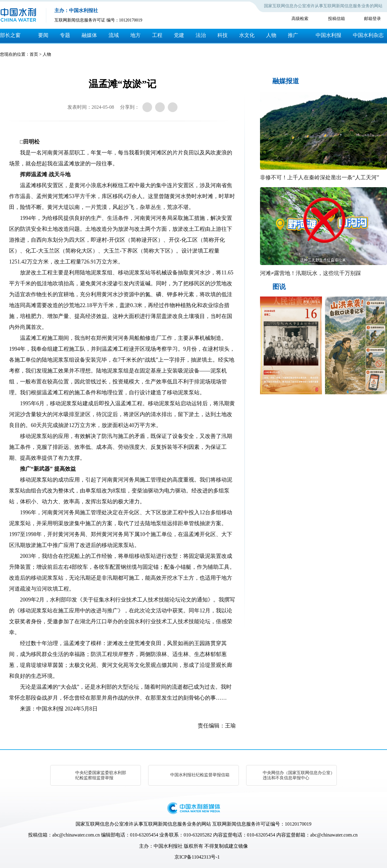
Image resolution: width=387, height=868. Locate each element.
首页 (34, 54)
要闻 (43, 35)
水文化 (247, 35)
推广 (293, 35)
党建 (179, 35)
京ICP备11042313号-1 (197, 857)
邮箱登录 (372, 19)
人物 (271, 35)
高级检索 (300, 19)
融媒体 (89, 35)
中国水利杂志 (368, 35)
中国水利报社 (168, 846)
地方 (135, 35)
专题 (65, 35)
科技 (223, 35)
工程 (157, 35)
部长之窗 (10, 35)
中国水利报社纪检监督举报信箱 (200, 775)
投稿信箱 (337, 19)
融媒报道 (286, 81)
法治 (201, 35)
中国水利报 (328, 35)
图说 (279, 287)
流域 (114, 35)
